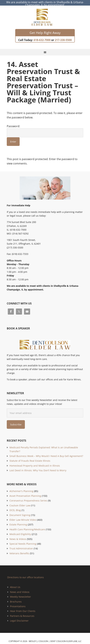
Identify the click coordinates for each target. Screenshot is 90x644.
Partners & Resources (22, 613)
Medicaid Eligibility (20, 531)
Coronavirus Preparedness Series (28, 498)
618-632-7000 (42, 37)
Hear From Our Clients (23, 608)
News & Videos (18, 536)
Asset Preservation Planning (25, 493)
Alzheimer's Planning (21, 488)
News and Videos (20, 589)
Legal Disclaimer (19, 618)
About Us (15, 584)
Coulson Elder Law (20, 502)
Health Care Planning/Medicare (27, 526)
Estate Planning (18, 521)
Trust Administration (21, 545)
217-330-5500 (63, 37)
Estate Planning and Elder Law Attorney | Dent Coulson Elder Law (45, 14)
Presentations (18, 603)
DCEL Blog (15, 507)
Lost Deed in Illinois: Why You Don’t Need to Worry (38, 467)
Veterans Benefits (19, 550)
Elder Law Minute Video (23, 517)
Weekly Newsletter (20, 594)
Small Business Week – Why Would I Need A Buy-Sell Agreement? (46, 453)
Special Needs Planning (23, 541)
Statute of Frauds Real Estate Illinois (30, 458)
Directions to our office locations (26, 574)
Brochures (16, 598)
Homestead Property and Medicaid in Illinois (35, 462)
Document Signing (20, 512)
